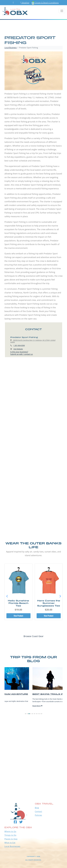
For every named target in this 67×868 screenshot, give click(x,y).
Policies (39, 815)
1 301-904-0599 (19, 345)
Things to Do (10, 835)
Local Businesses (12, 846)
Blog (37, 808)
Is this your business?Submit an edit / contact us (22, 353)
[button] (60, 596)
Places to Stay (11, 839)
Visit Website (18, 349)
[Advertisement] (34, 387)
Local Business (11, 48)
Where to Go (10, 831)
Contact (39, 811)
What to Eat (10, 843)
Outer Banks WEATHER (33, 783)
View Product (18, 616)
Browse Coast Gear (33, 636)
